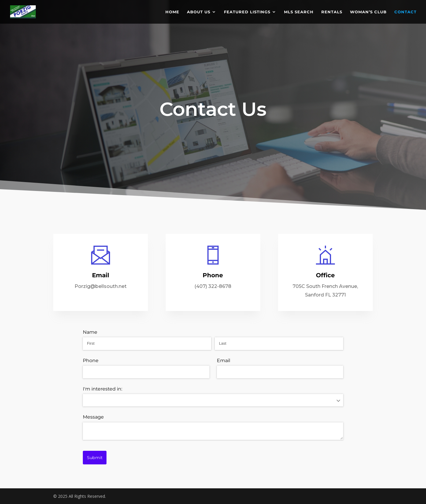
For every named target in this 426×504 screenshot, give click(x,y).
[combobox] (213, 400)
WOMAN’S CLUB (368, 12)
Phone (91, 360)
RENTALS (332, 12)
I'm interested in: (103, 389)
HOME (172, 12)
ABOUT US (199, 12)
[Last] (279, 343)
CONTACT (405, 12)
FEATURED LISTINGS (247, 12)
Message (93, 417)
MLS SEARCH (299, 12)
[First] (147, 343)
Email (224, 360)
